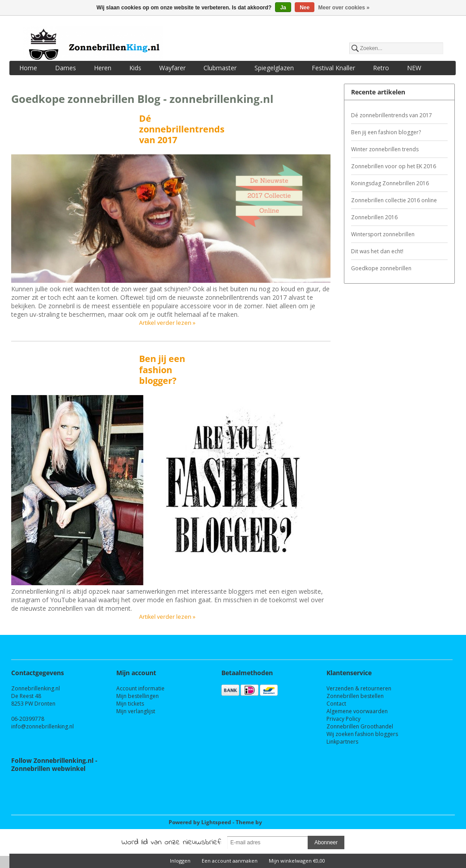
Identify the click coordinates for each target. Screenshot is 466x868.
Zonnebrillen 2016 (374, 217)
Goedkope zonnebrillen (381, 268)
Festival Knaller (333, 68)
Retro (381, 68)
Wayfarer (172, 68)
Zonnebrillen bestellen (355, 696)
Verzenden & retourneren (359, 688)
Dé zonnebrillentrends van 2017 (182, 129)
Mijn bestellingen (138, 696)
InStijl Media (280, 822)
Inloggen (180, 861)
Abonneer (326, 842)
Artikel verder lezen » (167, 323)
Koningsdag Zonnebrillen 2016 (390, 183)
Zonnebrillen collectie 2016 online (394, 200)
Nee (305, 8)
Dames (66, 68)
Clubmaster (220, 68)
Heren (103, 68)
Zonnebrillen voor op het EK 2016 (394, 166)
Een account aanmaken (230, 861)
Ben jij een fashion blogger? (162, 369)
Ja (283, 8)
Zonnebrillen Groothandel (360, 726)
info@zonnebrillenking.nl (42, 726)
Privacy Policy (343, 719)
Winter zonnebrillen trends (385, 149)
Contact (336, 704)
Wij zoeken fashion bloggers (362, 734)
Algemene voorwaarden (357, 711)
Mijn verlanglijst (136, 711)
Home (28, 68)
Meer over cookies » (344, 8)
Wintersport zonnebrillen (383, 234)
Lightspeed (216, 822)
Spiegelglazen (274, 68)
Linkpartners (342, 742)
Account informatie (140, 688)
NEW (414, 68)
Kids (135, 68)
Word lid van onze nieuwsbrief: (172, 842)
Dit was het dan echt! (377, 251)
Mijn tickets (130, 704)
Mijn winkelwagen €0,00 (297, 861)
